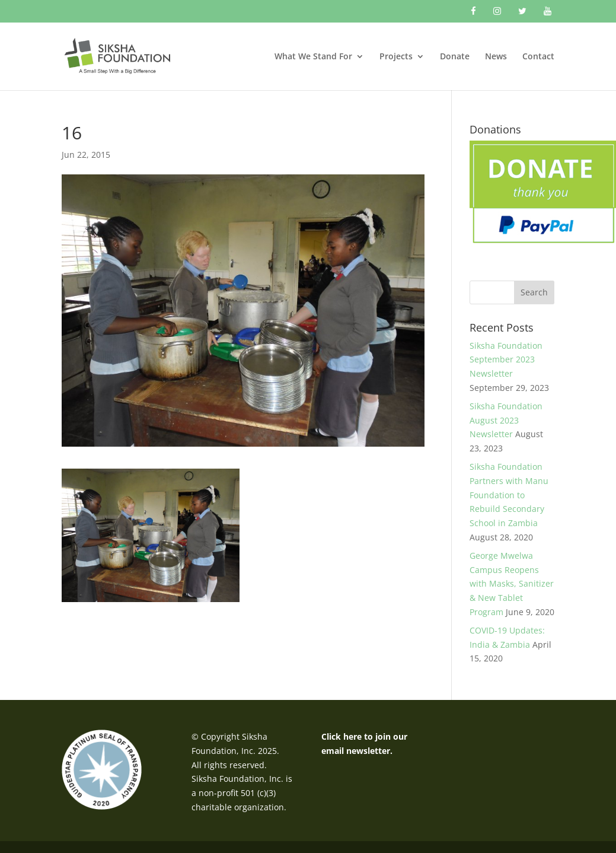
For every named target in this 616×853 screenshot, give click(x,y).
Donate (455, 57)
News (496, 57)
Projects (396, 57)
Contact (538, 57)
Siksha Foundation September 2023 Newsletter (506, 360)
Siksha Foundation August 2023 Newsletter (506, 420)
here (352, 736)
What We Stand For (313, 57)
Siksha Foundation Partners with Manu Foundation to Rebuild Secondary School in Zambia (509, 495)
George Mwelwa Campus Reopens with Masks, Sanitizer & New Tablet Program (512, 584)
